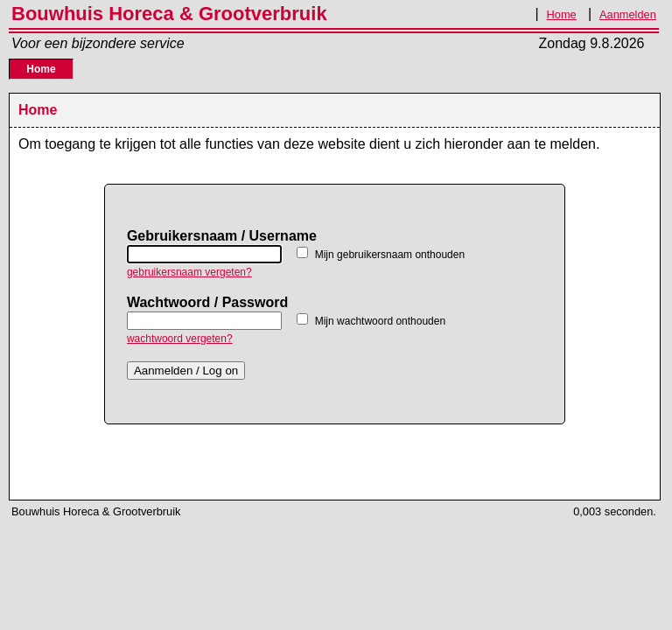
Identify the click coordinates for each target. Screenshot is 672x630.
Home (562, 14)
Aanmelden (628, 14)
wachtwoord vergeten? (180, 339)
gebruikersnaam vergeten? (189, 272)
